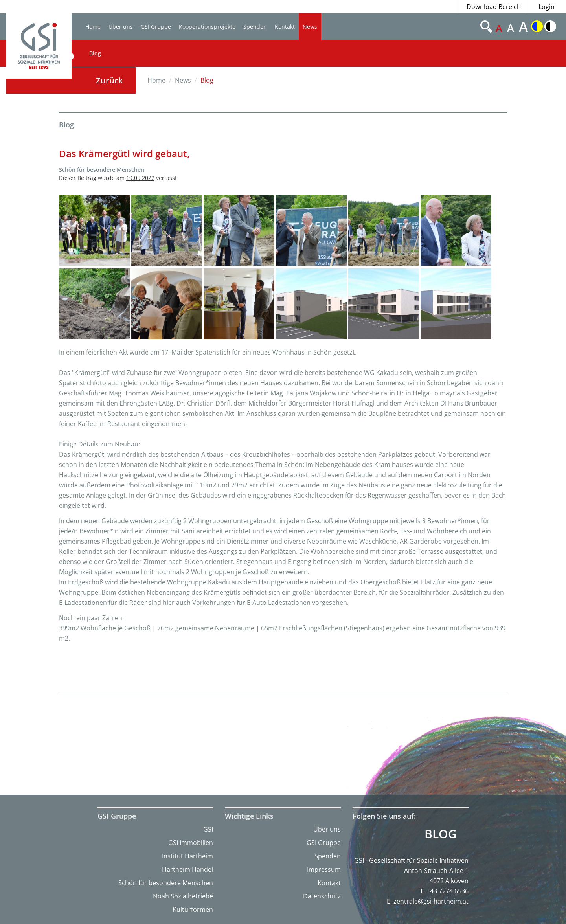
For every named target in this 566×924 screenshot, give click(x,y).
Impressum (324, 869)
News (310, 27)
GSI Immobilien (191, 843)
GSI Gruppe (156, 27)
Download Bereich (494, 7)
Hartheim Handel (187, 869)
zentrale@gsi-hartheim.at (431, 901)
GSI (208, 829)
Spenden (255, 27)
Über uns (121, 27)
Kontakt (285, 27)
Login (547, 7)
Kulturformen (193, 909)
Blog (95, 53)
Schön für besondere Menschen (166, 883)
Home (93, 27)
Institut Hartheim (187, 856)
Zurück (109, 80)
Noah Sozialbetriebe (183, 896)
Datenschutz (322, 896)
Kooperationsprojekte (207, 27)
